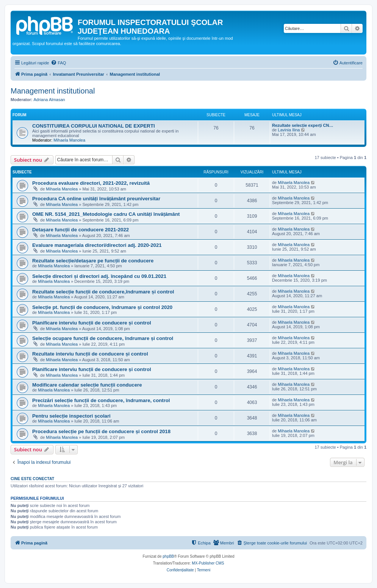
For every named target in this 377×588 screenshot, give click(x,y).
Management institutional (53, 91)
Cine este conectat (32, 479)
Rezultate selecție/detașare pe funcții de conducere (93, 261)
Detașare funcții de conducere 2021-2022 (81, 230)
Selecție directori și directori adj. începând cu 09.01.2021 (99, 276)
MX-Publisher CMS (208, 563)
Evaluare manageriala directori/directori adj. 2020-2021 (97, 245)
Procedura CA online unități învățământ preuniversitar (96, 199)
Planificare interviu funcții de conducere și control (92, 323)
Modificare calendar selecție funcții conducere (87, 385)
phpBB (168, 556)
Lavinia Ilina (289, 130)
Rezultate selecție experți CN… (303, 125)
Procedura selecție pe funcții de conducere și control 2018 (101, 431)
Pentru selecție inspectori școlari (71, 416)
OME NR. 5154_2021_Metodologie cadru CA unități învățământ (106, 214)
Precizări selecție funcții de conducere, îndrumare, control (101, 400)
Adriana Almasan (49, 100)
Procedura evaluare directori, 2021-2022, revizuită (91, 183)
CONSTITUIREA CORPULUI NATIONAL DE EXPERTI (94, 126)
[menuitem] (58, 63)
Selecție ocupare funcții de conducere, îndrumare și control (103, 338)
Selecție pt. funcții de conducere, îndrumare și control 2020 (102, 307)
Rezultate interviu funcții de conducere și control (90, 354)
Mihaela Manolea (69, 140)
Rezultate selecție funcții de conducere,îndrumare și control (103, 292)
